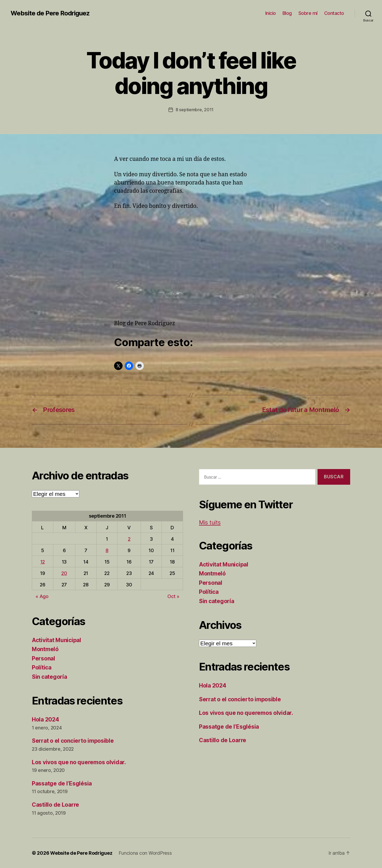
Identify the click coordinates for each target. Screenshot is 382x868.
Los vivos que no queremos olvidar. (79, 762)
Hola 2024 (45, 719)
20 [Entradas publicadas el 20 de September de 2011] (64, 573)
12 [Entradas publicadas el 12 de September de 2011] (43, 562)
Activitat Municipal (57, 640)
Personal (44, 658)
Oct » (173, 596)
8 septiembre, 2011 (195, 110)
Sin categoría (49, 677)
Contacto (334, 13)
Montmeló (45, 649)
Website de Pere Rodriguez (50, 13)
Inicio (271, 13)
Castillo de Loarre (55, 805)
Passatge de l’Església (62, 783)
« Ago (42, 596)
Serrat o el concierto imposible (73, 741)
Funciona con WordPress (145, 853)
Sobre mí (308, 13)
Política (42, 667)
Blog (287, 13)
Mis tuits (210, 523)
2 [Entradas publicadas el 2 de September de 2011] (129, 539)
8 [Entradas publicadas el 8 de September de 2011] (107, 550)
